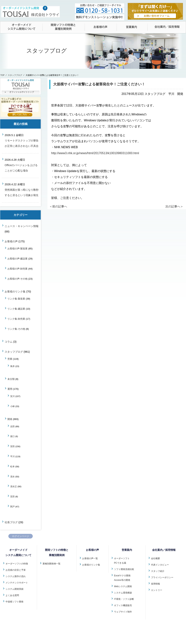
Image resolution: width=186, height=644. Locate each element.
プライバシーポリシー (162, 577)
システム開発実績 (15, 589)
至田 (12, 496)
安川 (12, 396)
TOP (2, 75)
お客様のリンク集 (15, 292)
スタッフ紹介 (158, 571)
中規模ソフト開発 (15, 602)
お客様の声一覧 (90, 558)
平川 (12, 456)
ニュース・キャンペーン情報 (22, 226)
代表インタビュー (160, 565)
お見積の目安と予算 (16, 570)
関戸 (12, 507)
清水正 (14, 486)
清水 (12, 477)
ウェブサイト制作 (123, 612)
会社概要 (155, 558)
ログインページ (21, 536)
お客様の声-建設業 (17, 259)
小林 (12, 406)
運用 (10, 389)
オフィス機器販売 (123, 605)
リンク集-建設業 (16, 309)
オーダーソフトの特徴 (17, 564)
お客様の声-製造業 (17, 249)
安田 (12, 446)
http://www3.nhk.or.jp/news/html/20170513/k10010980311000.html (95, 153)
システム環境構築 (123, 593)
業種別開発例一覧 (52, 564)
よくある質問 (12, 595)
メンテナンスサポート (17, 583)
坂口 (12, 436)
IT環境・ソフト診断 (124, 599)
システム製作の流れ (16, 576)
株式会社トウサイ (96, 639)
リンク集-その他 (16, 329)
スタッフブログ (15, 75)
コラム (9, 342)
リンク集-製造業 (16, 299)
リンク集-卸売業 (16, 319)
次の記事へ (174, 206)
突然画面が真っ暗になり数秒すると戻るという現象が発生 (22, 192)
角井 (12, 366)
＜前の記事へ (58, 206)
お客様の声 (11, 241)
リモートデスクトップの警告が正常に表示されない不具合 (22, 143)
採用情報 (155, 584)
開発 (10, 419)
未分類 (11, 379)
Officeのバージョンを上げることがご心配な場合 (21, 168)
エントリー (157, 590)
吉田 (12, 426)
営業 (10, 359)
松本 (12, 466)
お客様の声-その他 (17, 279)
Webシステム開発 (123, 586)
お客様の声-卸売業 (17, 269)
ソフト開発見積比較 (124, 569)
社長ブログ (11, 522)
